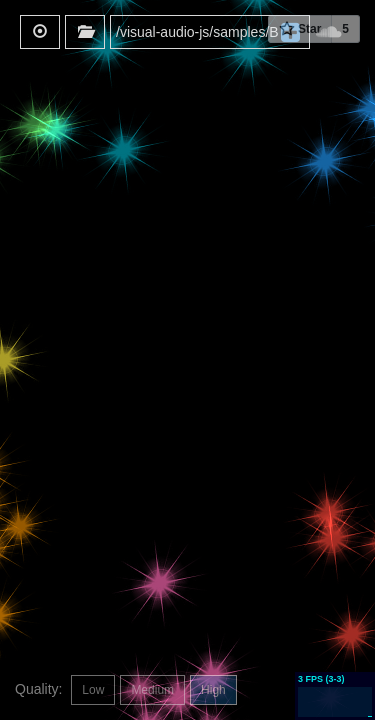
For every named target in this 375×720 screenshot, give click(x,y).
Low (93, 690)
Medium (152, 690)
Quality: (40, 689)
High (213, 690)
